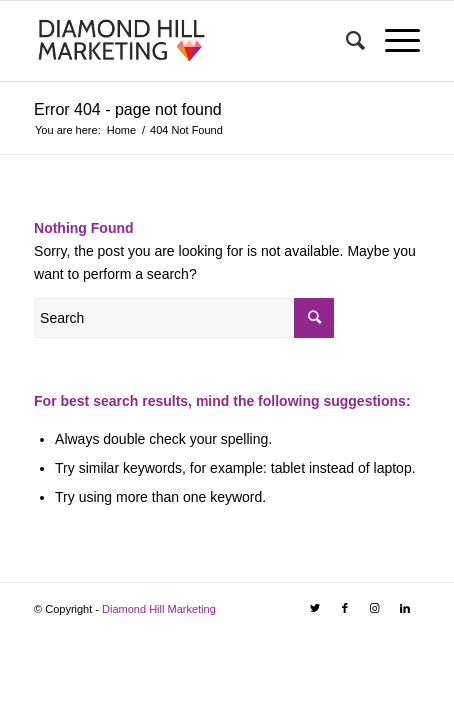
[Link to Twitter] (315, 608)
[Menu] (392, 41)
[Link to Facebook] (345, 608)
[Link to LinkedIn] (405, 608)
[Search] (345, 41)
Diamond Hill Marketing (159, 609)
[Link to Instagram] (375, 608)
